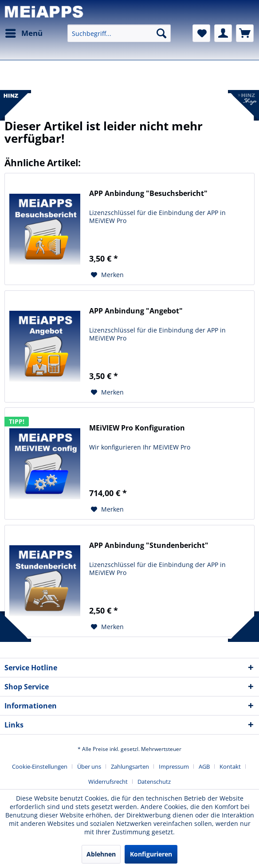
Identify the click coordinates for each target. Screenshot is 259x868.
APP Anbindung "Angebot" (136, 311)
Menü (24, 32)
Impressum (174, 766)
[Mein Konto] (223, 33)
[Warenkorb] (245, 33)
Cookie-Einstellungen (40, 766)
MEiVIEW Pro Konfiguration (137, 428)
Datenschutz (154, 782)
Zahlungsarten (130, 766)
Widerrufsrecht (108, 782)
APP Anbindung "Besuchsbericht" (148, 194)
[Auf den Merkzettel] (107, 275)
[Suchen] (161, 33)
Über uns (89, 766)
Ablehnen (101, 854)
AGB (204, 766)
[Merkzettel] (201, 33)
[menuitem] (24, 33)
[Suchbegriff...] (119, 33)
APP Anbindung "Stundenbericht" (149, 545)
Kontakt (230, 766)
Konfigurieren (151, 854)
